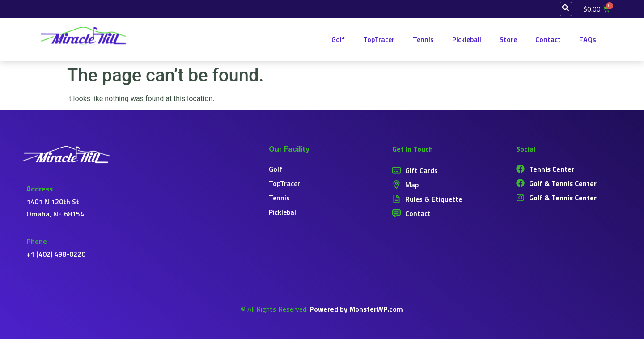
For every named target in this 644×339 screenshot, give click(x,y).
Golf (338, 39)
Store (508, 39)
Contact (548, 39)
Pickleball (467, 39)
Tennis (423, 39)
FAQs (588, 39)
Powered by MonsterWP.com (356, 309)
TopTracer (379, 39)
